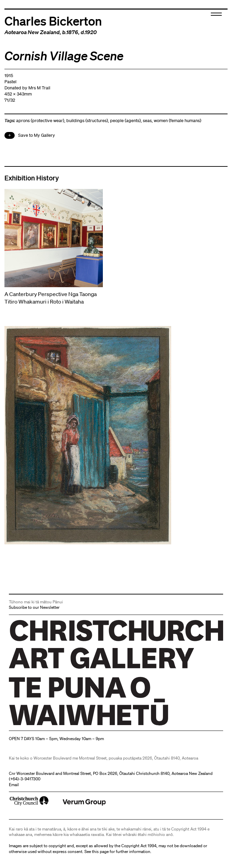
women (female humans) (178, 121)
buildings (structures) (87, 121)
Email (14, 785)
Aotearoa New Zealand (32, 32)
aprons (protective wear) (40, 121)
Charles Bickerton (53, 21)
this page (100, 851)
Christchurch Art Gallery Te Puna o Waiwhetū (50, 725)
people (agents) (125, 121)
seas (147, 121)
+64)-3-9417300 (25, 779)
